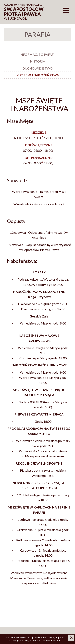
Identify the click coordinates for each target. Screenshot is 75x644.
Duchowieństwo (37, 68)
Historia (37, 61)
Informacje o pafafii (37, 54)
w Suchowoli (26, 12)
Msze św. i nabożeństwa (38, 75)
